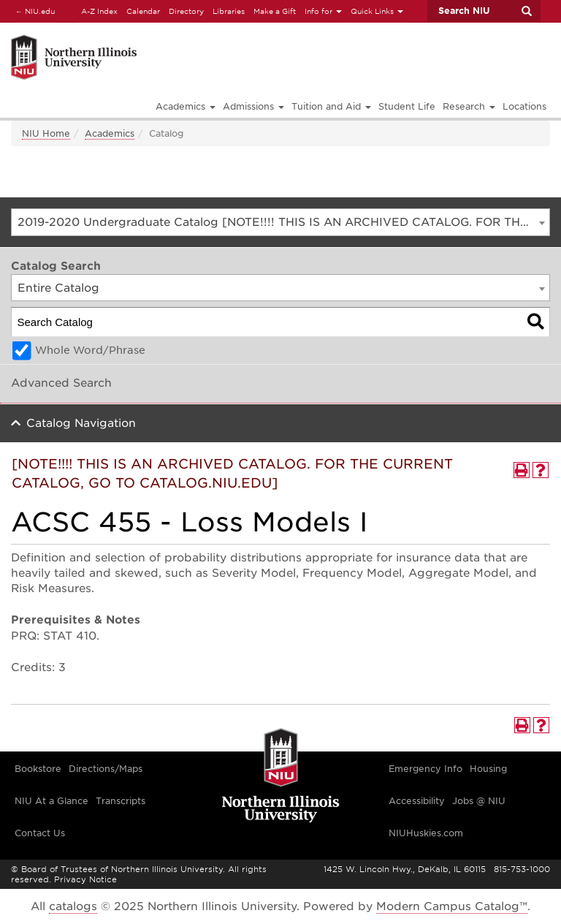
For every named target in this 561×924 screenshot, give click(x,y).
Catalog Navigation (81, 423)
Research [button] (469, 106)
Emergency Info (425, 769)
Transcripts (121, 801)
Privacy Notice (85, 879)
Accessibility (417, 801)
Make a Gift (275, 11)
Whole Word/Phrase (90, 350)
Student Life (407, 106)
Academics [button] (186, 106)
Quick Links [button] (377, 11)
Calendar (143, 11)
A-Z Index (99, 11)
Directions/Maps (106, 769)
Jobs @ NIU (479, 801)
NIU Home (46, 133)
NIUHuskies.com (426, 833)
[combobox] (280, 222)
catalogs (73, 906)
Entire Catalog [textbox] (58, 288)
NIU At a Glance (51, 801)
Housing (488, 769)
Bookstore (38, 769)
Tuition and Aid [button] (331, 106)
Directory (186, 11)
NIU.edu (33, 11)
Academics (110, 133)
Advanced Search (61, 383)
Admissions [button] (253, 106)
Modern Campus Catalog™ (452, 906)
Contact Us (40, 833)
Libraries (229, 11)
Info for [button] (323, 11)
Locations (524, 106)
